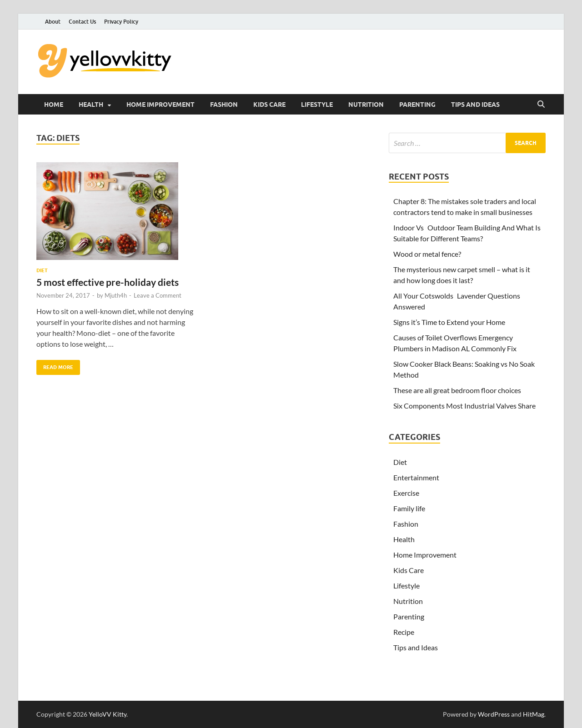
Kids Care (269, 105)
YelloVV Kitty (108, 714)
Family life (409, 508)
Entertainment (416, 477)
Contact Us (82, 22)
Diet (42, 270)
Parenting (417, 105)
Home (54, 105)
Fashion (224, 105)
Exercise (406, 493)
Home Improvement (161, 105)
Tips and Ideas (475, 105)
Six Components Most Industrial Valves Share (464, 406)
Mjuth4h (116, 295)
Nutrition (366, 105)
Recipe (404, 632)
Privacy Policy (121, 22)
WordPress (494, 714)
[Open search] (541, 105)
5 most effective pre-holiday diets (108, 282)
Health (91, 105)
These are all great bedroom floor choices (457, 390)
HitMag (534, 714)
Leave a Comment (158, 295)
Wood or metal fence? (427, 254)
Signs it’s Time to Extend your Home (449, 322)
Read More (55, 365)
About (53, 22)
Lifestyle (317, 105)
